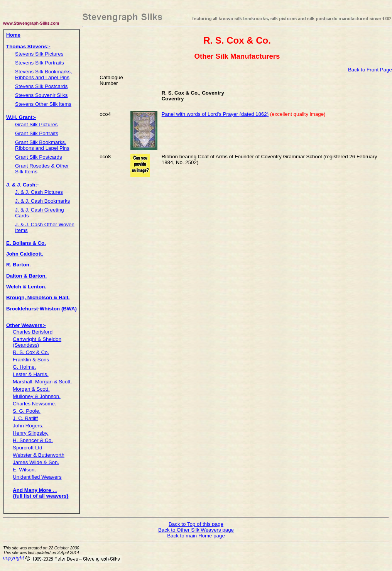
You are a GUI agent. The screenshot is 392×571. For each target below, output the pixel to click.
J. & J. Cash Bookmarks (42, 201)
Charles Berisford (33, 332)
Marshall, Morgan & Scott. (42, 382)
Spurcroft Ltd (27, 448)
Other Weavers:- (26, 325)
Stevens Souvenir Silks (41, 95)
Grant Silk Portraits (37, 133)
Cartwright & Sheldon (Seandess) (37, 342)
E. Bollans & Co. (26, 243)
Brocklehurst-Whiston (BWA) (41, 309)
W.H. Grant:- (21, 117)
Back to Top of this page (196, 524)
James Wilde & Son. (36, 462)
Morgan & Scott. (31, 389)
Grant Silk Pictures (36, 125)
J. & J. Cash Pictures (39, 192)
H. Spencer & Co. (33, 440)
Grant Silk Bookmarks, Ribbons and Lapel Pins (42, 145)
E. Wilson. (24, 470)
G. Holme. (24, 367)
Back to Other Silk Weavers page (196, 530)
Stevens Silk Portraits (40, 63)
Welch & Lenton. (26, 287)
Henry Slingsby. (30, 433)
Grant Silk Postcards (38, 157)
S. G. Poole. (27, 411)
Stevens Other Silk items (43, 104)
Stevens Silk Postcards (41, 86)
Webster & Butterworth (39, 455)
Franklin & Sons (31, 360)
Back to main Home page (196, 536)
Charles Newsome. (35, 404)
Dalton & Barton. (26, 276)
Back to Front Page (370, 70)
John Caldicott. (25, 254)
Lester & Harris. (31, 374)
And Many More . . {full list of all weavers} (41, 493)
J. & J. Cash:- (22, 185)
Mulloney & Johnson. (37, 396)
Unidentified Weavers (37, 477)
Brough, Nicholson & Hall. (38, 297)
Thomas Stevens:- (28, 47)
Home (13, 35)
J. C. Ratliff (25, 418)
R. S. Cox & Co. (31, 352)
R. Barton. (19, 265)
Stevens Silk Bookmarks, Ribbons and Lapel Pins (43, 75)
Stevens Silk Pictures (39, 54)
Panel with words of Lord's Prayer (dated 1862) (215, 114)
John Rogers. (28, 426)
